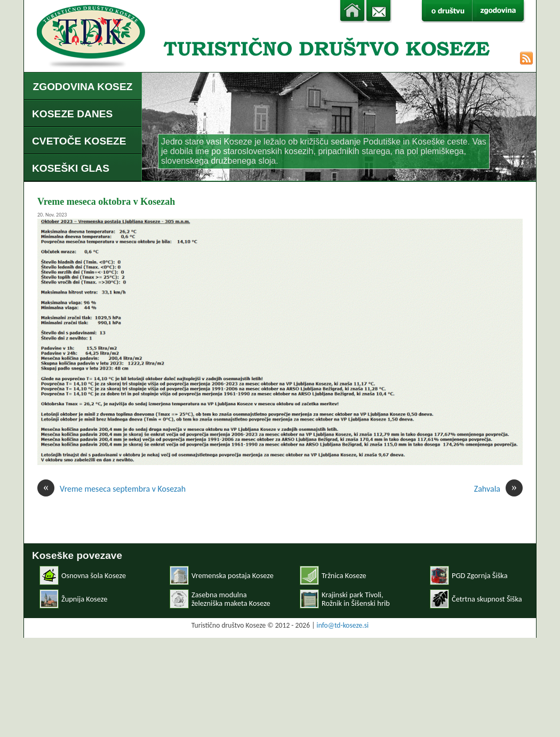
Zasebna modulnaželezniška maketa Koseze (231, 599)
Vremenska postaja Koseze (233, 575)
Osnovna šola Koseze (94, 575)
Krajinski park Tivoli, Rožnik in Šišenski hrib (356, 599)
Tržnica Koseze (344, 575)
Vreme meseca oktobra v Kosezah (106, 202)
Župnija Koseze (84, 599)
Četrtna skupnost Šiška (487, 599)
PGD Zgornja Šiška (480, 575)
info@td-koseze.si (343, 625)
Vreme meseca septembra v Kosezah (111, 489)
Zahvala (498, 489)
